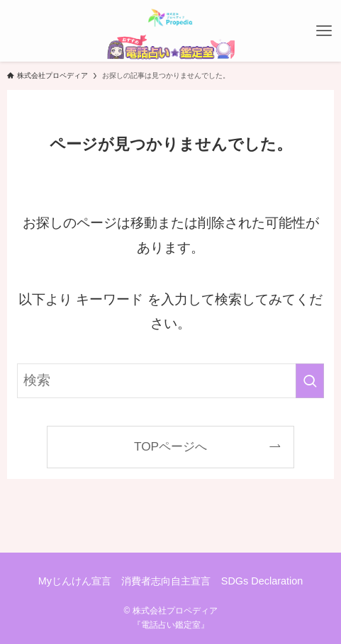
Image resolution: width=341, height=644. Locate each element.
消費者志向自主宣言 (166, 581)
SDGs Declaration (262, 581)
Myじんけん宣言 (75, 581)
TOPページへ (170, 446)
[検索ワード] (170, 380)
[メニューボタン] (324, 31)
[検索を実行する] (310, 380)
